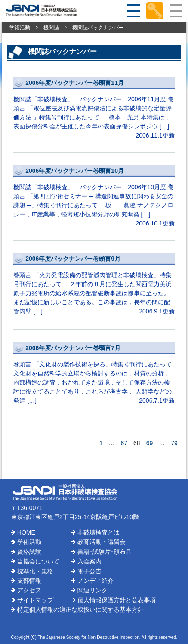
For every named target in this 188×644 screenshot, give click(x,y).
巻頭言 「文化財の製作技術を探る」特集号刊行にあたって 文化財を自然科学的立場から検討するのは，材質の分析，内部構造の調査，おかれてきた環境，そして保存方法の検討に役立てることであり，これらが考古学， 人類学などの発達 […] (94, 374)
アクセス (29, 590)
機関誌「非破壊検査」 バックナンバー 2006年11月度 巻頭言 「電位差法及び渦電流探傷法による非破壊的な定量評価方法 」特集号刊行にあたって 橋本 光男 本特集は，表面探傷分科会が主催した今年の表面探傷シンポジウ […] (94, 108)
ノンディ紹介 (96, 581)
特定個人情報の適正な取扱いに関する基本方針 (80, 610)
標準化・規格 (35, 571)
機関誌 (51, 28)
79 (174, 443)
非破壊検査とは (99, 532)
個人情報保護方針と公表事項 (117, 600)
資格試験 (29, 552)
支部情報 (29, 581)
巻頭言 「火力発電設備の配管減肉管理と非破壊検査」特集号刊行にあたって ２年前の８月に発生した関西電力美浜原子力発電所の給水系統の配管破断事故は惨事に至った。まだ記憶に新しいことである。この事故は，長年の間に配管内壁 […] (94, 284)
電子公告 (89, 571)
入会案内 (89, 561)
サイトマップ (35, 600)
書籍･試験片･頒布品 (105, 552)
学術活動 (20, 28)
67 (124, 443)
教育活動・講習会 (102, 542)
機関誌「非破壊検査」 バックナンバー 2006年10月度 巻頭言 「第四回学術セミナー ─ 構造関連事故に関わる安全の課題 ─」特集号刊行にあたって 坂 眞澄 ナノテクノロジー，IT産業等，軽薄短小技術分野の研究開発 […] (94, 196)
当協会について (38, 561)
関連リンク (92, 590)
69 (150, 443)
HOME (26, 532)
